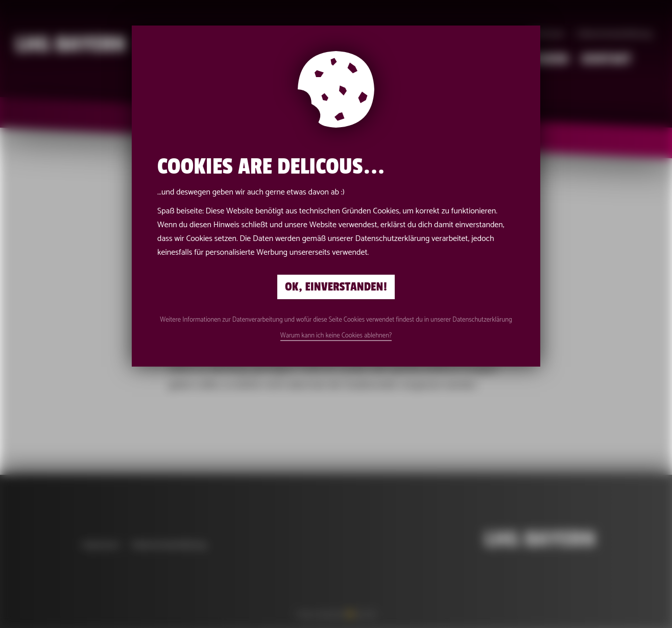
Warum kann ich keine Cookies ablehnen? (336, 336)
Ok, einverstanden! (336, 287)
